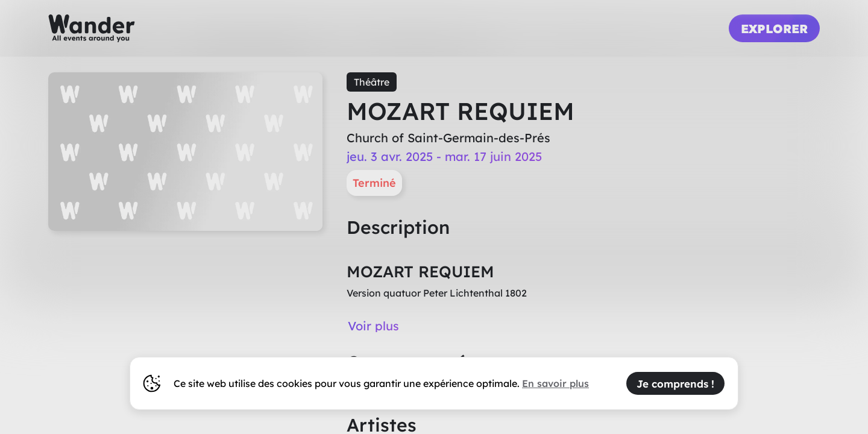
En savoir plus (555, 383)
